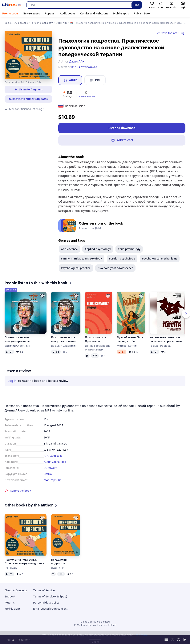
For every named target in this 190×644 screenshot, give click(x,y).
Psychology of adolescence (115, 268)
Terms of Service (44, 590)
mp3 (54, 480)
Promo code (10, 13)
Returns (10, 603)
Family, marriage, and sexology (82, 259)
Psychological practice (76, 268)
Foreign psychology (122, 259)
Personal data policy (46, 603)
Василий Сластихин (17, 346)
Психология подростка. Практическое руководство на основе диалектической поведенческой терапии (25, 562)
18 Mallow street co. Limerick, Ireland (95, 625)
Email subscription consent (50, 609)
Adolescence (69, 249)
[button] (67, 94)
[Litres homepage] (12, 5)
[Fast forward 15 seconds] (179, 640)
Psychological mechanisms (160, 259)
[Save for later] (42, 296)
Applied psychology (98, 249)
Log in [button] (12, 381)
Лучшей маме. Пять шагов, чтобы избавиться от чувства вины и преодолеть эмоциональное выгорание (130, 339)
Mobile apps (121, 13)
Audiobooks (68, 13)
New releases (31, 13)
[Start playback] (185, 640)
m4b (47, 480)
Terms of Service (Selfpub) (50, 597)
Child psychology (129, 249)
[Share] (183, 33)
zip (60, 480)
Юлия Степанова (55, 462)
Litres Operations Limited (95, 622)
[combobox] (79, 5)
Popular (50, 13)
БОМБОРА (51, 468)
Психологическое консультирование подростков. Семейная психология (20, 339)
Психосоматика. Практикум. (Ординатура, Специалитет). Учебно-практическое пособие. (96, 339)
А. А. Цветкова (53, 456)
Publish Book (142, 13)
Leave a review (86, 96)
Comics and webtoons (94, 13)
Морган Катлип (127, 346)
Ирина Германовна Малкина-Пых (98, 348)
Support (10, 597)
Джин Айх (11, 568)
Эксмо (48, 474)
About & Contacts (16, 590)
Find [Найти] (137, 5)
